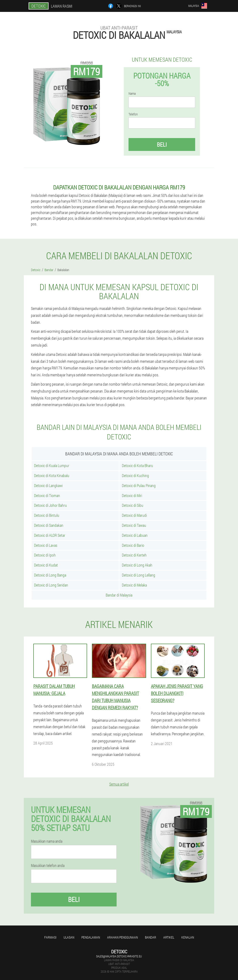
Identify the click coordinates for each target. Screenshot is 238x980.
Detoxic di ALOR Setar (50, 535)
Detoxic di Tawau (134, 525)
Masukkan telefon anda (48, 866)
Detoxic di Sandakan (49, 525)
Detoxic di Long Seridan (51, 585)
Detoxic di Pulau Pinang (139, 485)
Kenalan (188, 937)
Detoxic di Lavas (46, 545)
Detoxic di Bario (133, 545)
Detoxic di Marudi (134, 515)
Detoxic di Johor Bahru (50, 505)
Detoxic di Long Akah (137, 565)
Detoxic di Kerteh (134, 555)
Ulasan (69, 937)
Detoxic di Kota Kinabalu (52, 475)
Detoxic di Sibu (133, 505)
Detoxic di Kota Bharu (137, 465)
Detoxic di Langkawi (48, 485)
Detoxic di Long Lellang (139, 575)
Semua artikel (119, 784)
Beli (162, 144)
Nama (132, 94)
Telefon (133, 114)
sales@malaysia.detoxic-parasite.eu (119, 956)
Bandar (151, 937)
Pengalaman (91, 937)
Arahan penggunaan (122, 937)
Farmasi (50, 937)
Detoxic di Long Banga (50, 575)
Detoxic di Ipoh (45, 555)
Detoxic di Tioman (47, 495)
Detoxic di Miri (132, 495)
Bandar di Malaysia (119, 595)
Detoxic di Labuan (135, 535)
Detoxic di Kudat (46, 565)
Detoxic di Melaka (134, 585)
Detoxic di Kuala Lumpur (52, 465)
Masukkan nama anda (47, 841)
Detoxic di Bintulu (47, 515)
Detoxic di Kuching (135, 475)
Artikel (169, 937)
